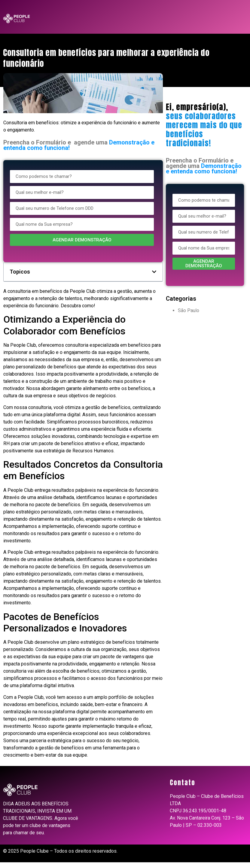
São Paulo (189, 310)
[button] (154, 272)
